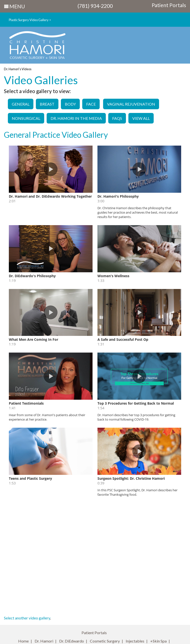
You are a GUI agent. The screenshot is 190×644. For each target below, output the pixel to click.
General (21, 104)
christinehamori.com (86, 567)
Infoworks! (125, 634)
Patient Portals (169, 5)
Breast (47, 104)
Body (70, 104)
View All (141, 118)
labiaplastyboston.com (136, 567)
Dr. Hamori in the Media (76, 118)
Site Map (120, 594)
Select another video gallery (27, 506)
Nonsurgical (26, 118)
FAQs (117, 118)
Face (91, 104)
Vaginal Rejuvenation (131, 104)
